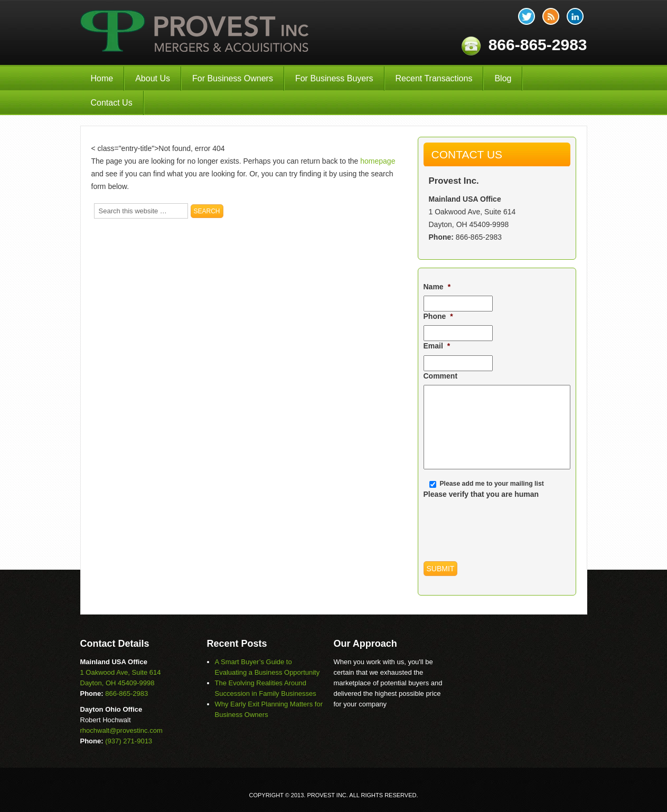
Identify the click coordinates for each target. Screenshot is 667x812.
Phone (438, 316)
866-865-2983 (479, 237)
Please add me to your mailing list (491, 484)
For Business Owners (233, 78)
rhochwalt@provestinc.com (121, 730)
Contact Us (112, 103)
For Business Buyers (334, 78)
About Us (153, 78)
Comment (441, 376)
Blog (503, 78)
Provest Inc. (195, 32)
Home (102, 78)
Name (437, 287)
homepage (378, 161)
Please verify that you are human (481, 494)
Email (437, 346)
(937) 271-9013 (129, 741)
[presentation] (504, 524)
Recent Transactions (434, 78)
